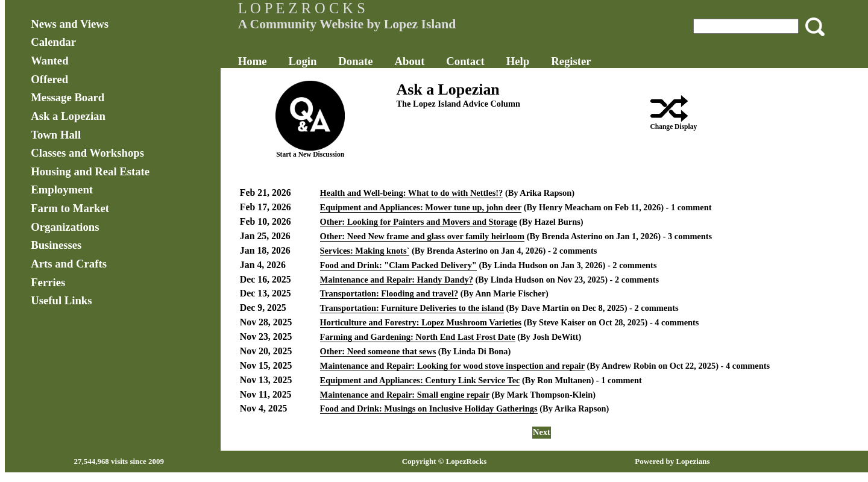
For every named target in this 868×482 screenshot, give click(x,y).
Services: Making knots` (365, 251)
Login (303, 61)
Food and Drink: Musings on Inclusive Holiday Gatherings (429, 408)
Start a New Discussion (310, 154)
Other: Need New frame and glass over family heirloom (422, 236)
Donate (355, 61)
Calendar (53, 42)
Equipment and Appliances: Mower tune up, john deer (421, 207)
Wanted (49, 61)
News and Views (70, 24)
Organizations (65, 227)
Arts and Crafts (69, 264)
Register (571, 61)
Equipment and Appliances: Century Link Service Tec (420, 380)
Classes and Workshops (87, 153)
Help (518, 61)
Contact (465, 61)
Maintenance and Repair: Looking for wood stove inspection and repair (452, 366)
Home (253, 61)
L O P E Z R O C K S (302, 8)
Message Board (68, 97)
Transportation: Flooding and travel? (389, 293)
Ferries (48, 282)
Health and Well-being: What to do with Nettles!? (412, 193)
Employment (62, 189)
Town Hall (56, 135)
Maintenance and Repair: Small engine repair (405, 395)
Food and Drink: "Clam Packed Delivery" (398, 265)
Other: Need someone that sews (378, 351)
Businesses (56, 245)
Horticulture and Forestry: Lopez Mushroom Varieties (421, 322)
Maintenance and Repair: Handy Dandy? (397, 280)
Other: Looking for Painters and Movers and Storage (419, 222)
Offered (49, 79)
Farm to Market (70, 208)
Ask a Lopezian (68, 116)
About (409, 61)
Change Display (673, 127)
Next (542, 432)
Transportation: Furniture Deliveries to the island (412, 308)
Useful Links (61, 300)
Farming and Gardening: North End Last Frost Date (418, 337)
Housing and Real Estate (90, 171)
